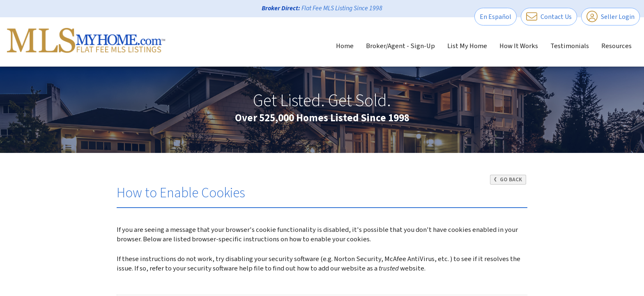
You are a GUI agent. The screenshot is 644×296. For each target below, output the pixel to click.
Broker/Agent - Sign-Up (400, 46)
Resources (616, 46)
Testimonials (570, 46)
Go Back (508, 179)
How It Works (519, 46)
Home (345, 46)
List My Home (467, 46)
